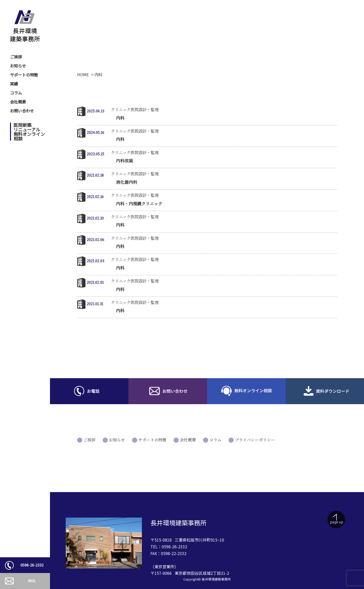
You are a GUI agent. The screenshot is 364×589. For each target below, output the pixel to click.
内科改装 (124, 160)
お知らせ (18, 66)
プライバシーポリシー (255, 440)
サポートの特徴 (24, 75)
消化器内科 (127, 182)
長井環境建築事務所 (216, 579)
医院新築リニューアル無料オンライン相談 (29, 132)
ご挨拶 (16, 57)
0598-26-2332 (32, 565)
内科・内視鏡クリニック (139, 203)
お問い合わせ (22, 111)
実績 (14, 84)
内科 (120, 118)
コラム (16, 93)
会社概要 (18, 102)
